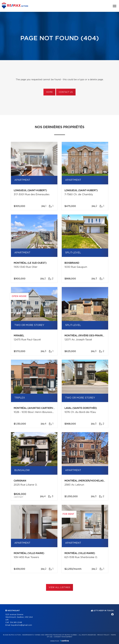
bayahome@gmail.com (22, 625)
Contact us (66, 92)
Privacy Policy (103, 635)
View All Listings (59, 588)
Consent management (63, 637)
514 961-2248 (16, 622)
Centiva (64, 641)
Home (49, 92)
